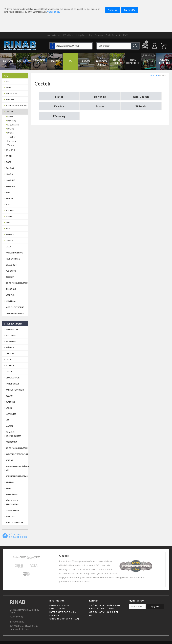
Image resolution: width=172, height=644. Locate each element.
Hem (152, 75)
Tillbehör (141, 106)
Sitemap (25, 629)
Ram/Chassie (141, 96)
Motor (59, 96)
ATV (157, 75)
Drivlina (59, 106)
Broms (100, 106)
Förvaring (59, 116)
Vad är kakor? (54, 12)
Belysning (100, 96)
